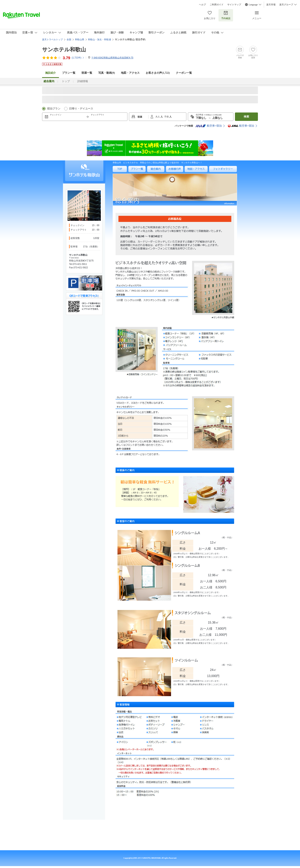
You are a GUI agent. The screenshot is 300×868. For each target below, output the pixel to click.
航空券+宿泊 (209, 126)
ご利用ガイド (217, 5)
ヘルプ (202, 5)
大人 (158, 117)
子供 (167, 117)
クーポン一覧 (184, 73)
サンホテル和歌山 (64, 50)
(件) (78, 58)
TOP (115, 174)
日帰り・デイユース (81, 109)
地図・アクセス (130, 73)
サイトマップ (234, 5)
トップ (66, 81)
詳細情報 (83, 81)
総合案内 (152, 174)
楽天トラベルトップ (52, 40)
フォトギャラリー (218, 174)
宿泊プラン (54, 109)
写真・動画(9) (107, 73)
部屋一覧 (87, 73)
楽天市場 (271, 5)
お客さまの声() (158, 73)
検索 (246, 117)
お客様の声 (171, 174)
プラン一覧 (69, 73)
